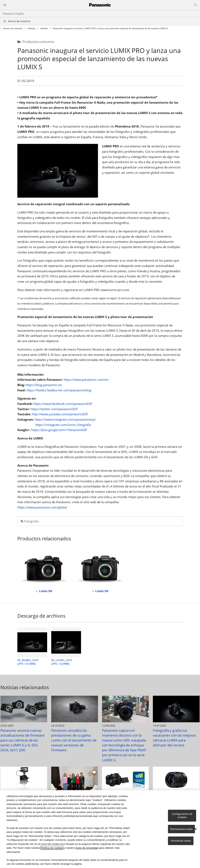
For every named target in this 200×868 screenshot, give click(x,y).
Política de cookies (52, 848)
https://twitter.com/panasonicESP (54, 409)
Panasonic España (13, 14)
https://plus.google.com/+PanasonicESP (59, 430)
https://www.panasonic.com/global (42, 507)
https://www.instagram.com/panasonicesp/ (65, 419)
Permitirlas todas (181, 841)
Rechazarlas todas (181, 829)
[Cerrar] (196, 829)
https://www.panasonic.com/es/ (86, 380)
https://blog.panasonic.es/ (44, 385)
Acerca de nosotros (19, 21)
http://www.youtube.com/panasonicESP (60, 414)
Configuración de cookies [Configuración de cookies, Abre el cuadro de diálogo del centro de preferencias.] (182, 816)
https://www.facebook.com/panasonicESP (63, 404)
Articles (44, 29)
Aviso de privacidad (87, 848)
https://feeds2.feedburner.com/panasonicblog (59, 390)
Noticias (32, 29)
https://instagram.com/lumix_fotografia (63, 425)
